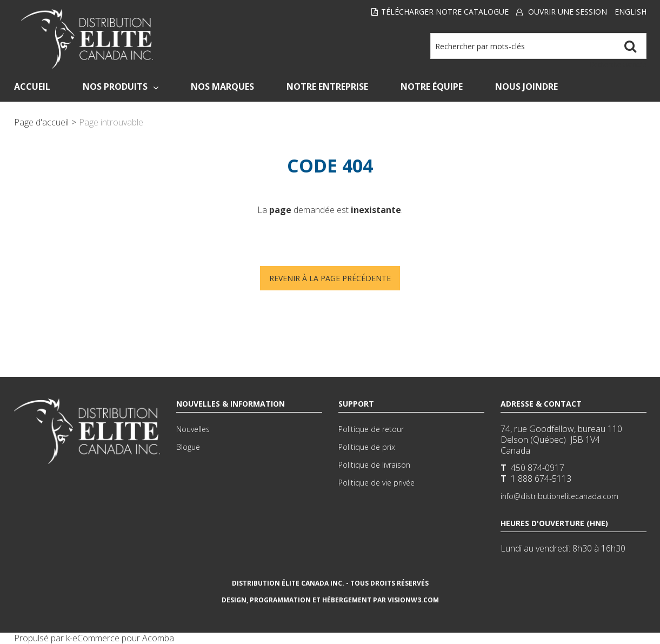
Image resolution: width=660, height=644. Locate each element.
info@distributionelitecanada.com (559, 496)
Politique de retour (371, 429)
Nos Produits (121, 87)
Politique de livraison (374, 465)
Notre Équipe (432, 87)
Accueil (32, 87)
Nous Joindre (526, 87)
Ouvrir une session (568, 12)
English (631, 12)
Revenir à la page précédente (330, 278)
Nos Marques (222, 87)
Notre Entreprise (327, 87)
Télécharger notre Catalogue (440, 12)
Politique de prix (367, 447)
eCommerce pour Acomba (123, 638)
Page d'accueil (41, 122)
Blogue (188, 447)
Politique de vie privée (376, 483)
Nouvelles (193, 429)
